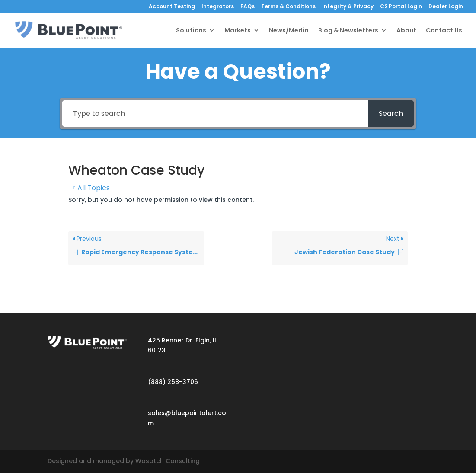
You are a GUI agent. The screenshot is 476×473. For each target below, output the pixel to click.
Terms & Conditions (288, 7)
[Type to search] (215, 113)
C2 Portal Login (401, 7)
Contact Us (444, 31)
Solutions (191, 31)
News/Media (289, 31)
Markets (238, 31)
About (406, 31)
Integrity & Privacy (348, 7)
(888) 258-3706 (173, 382)
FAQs (248, 7)
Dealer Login (446, 7)
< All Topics (91, 188)
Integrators (218, 7)
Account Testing (172, 7)
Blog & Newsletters (348, 31)
